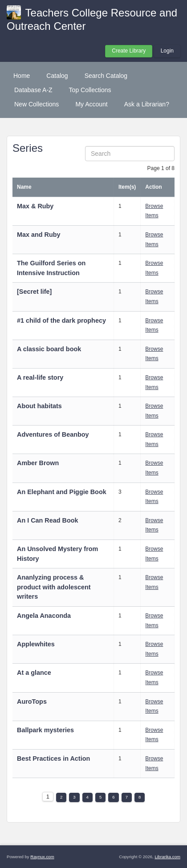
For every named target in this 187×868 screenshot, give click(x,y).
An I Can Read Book (48, 520)
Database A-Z (33, 90)
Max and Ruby (39, 235)
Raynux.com (42, 857)
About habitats (39, 406)
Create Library (129, 51)
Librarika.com (167, 857)
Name (24, 187)
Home (22, 76)
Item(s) (127, 187)
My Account (91, 104)
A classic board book (49, 349)
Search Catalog (106, 76)
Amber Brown (38, 463)
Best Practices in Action (53, 758)
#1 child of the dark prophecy (61, 320)
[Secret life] (34, 292)
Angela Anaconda (44, 616)
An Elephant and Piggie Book (62, 492)
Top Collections (90, 90)
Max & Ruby (35, 206)
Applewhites (36, 644)
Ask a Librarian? (147, 104)
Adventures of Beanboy (53, 434)
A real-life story (40, 377)
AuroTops (32, 702)
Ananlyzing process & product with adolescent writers (54, 587)
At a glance (34, 673)
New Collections (37, 104)
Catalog (57, 76)
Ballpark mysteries (46, 730)
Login (167, 51)
